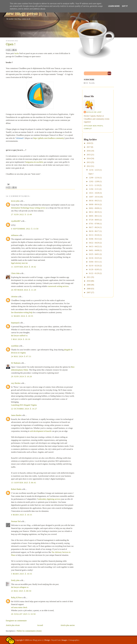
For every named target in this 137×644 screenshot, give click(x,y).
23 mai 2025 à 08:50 (21, 591)
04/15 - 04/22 (94, 246)
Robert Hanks (16, 489)
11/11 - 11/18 (94, 185)
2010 (89, 281)
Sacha (17, 53)
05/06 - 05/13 (94, 239)
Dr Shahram (16, 363)
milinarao (15, 235)
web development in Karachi (41, 431)
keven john (15, 201)
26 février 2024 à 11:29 (24, 290)
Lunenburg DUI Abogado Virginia (24, 405)
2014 (89, 158)
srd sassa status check (19, 607)
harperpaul (15, 323)
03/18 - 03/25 (94, 258)
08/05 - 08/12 (94, 216)
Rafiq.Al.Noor (16, 597)
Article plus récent (13, 625)
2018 (89, 143)
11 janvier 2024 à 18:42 (24, 267)
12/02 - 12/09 (94, 181)
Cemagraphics (74, 640)
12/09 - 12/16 (94, 178)
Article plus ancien (68, 625)
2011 (89, 277)
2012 (89, 166)
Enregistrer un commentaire (16, 621)
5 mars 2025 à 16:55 (22, 574)
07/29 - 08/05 (94, 220)
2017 (89, 147)
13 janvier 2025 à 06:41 (24, 483)
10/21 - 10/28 (94, 193)
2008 (89, 289)
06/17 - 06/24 (94, 227)
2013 (89, 162)
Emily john (15, 580)
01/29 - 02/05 (94, 269)
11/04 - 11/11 (94, 189)
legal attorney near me (19, 263)
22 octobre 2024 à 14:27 (24, 409)
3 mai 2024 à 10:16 (21, 339)
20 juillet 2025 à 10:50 (23, 614)
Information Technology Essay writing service (28, 208)
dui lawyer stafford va (19, 336)
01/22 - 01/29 (94, 273)
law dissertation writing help (22, 312)
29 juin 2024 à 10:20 (22, 377)
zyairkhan (15, 346)
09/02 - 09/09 (94, 208)
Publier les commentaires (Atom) (29, 631)
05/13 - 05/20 (94, 235)
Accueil (40, 625)
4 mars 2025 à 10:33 (22, 515)
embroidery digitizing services (49, 499)
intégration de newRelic (34, 162)
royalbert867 (16, 221)
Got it (125, 6)
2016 (89, 151)
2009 (89, 285)
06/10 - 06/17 (94, 231)
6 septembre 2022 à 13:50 (25, 229)
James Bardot (16, 415)
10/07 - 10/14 (94, 197)
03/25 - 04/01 (94, 254)
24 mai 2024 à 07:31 (21, 356)
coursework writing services (58, 286)
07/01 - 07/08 (94, 224)
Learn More (114, 6)
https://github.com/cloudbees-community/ (49, 138)
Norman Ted (16, 521)
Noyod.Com (56, 640)
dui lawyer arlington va (20, 587)
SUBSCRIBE (98, 81)
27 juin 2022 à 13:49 (22, 214)
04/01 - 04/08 (94, 250)
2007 (89, 292)
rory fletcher (16, 383)
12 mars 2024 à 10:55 (22, 316)
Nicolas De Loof (94, 112)
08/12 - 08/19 (94, 212)
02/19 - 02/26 (94, 266)
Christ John (15, 273)
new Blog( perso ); (24, 13)
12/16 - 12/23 (94, 170)
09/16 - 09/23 (94, 201)
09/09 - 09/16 (94, 204)
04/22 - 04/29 (94, 243)
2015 (89, 155)
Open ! (11, 44)
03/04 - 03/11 (94, 262)
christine (14, 297)
